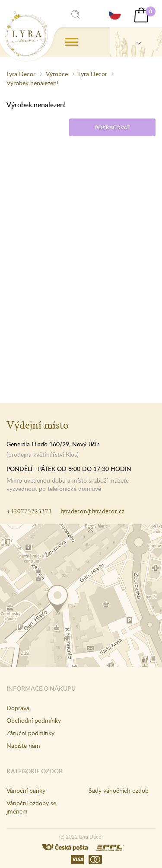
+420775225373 (29, 511)
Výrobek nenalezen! (32, 83)
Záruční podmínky (30, 733)
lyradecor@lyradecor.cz (92, 511)
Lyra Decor (21, 74)
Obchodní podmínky (34, 720)
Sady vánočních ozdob (119, 790)
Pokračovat (112, 127)
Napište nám (23, 745)
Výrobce (57, 74)
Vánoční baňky (26, 790)
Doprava (18, 708)
